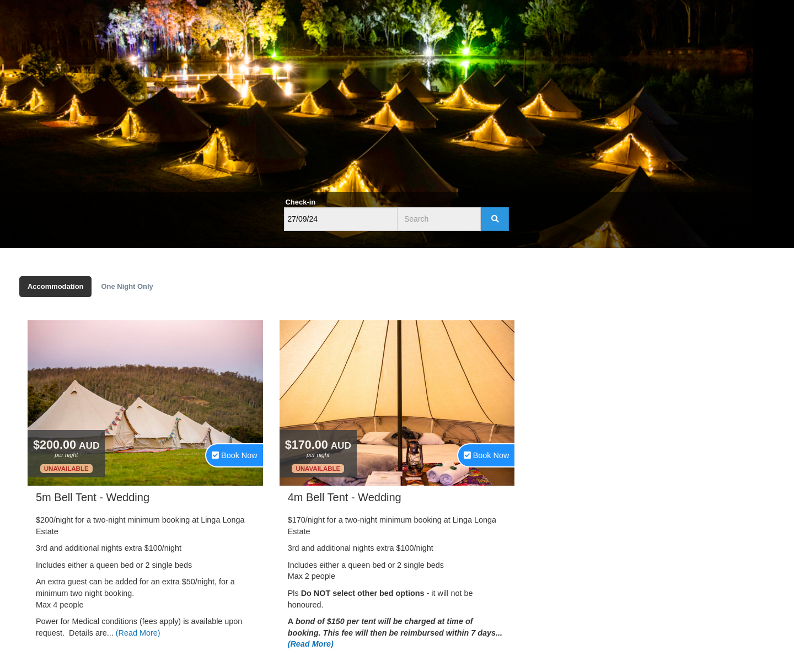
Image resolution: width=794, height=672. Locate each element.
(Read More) (138, 633)
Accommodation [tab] (55, 286)
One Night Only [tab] (127, 286)
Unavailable (66, 469)
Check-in (301, 202)
